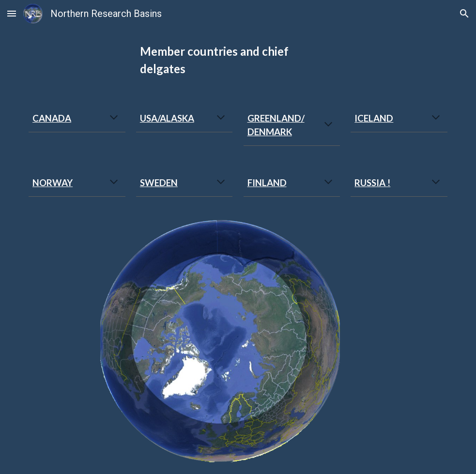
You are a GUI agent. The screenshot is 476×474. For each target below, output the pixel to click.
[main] (238, 60)
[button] (12, 13)
